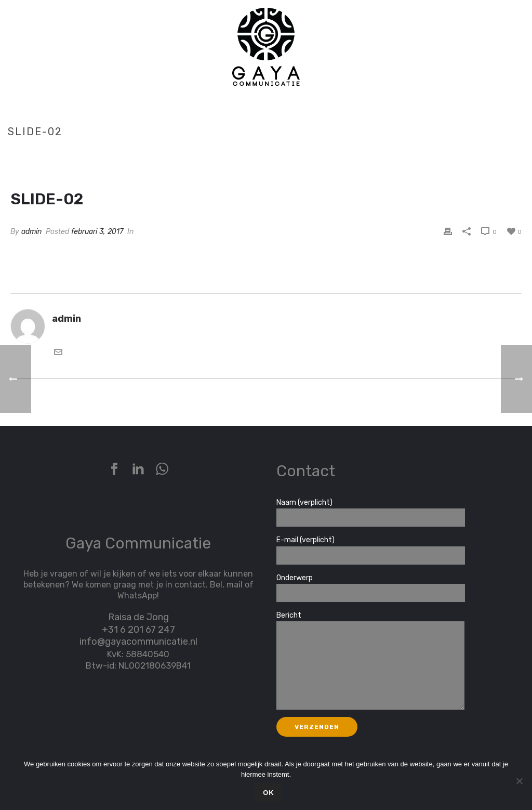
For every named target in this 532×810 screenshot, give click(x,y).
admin (31, 232)
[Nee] (519, 781)
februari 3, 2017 (97, 232)
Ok (269, 793)
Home (469, 153)
